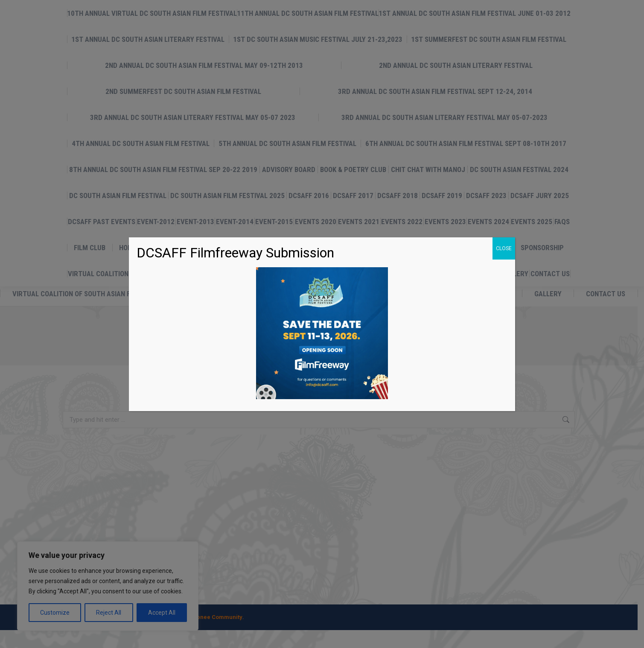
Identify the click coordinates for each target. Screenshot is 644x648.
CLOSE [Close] (504, 248)
